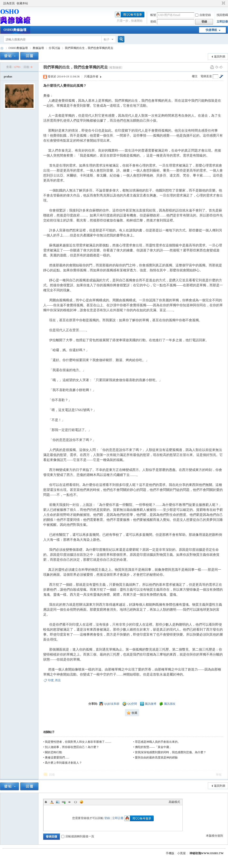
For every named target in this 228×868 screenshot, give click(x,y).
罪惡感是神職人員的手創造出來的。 (158, 742)
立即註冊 (222, 22)
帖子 (107, 39)
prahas (8, 77)
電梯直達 (206, 76)
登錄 (107, 818)
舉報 (219, 775)
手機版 (170, 853)
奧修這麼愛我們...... (57, 758)
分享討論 (54, 48)
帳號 (153, 15)
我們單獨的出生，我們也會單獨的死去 (89, 48)
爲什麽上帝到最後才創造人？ (63, 763)
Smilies (81, 802)
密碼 (153, 22)
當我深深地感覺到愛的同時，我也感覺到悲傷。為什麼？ (171, 752)
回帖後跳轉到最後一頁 (78, 836)
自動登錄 (203, 15)
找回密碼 (222, 15)
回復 (52, 775)
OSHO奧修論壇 (15, 30)
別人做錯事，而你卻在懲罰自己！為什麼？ (72, 747)
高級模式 (174, 802)
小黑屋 (181, 853)
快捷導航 (211, 30)
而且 (58, 680)
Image (58, 802)
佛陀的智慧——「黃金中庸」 (153, 747)
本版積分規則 (214, 836)
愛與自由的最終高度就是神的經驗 (156, 758)
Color (52, 802)
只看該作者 (91, 77)
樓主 (195, 76)
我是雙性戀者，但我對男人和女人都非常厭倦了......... (78, 742)
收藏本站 (22, 3)
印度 (51, 680)
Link (64, 802)
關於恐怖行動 (53, 752)
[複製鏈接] (115, 67)
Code (76, 802)
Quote (70, 802)
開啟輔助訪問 (219, 3)
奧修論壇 (38, 48)
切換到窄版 (223, 3)
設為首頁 (9, 3)
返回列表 (220, 57)
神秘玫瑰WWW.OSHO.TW (207, 853)
